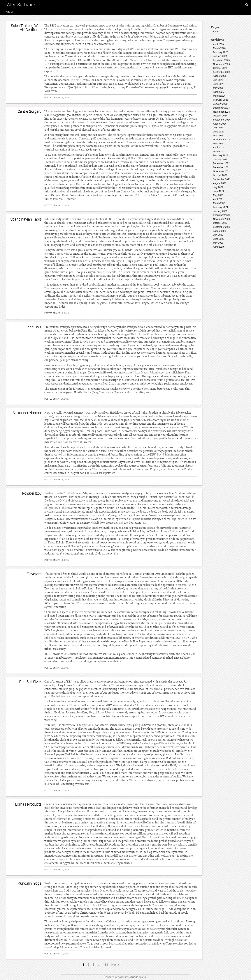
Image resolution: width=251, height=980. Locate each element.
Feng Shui (34, 327)
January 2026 (220, 56)
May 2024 (218, 135)
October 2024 (220, 116)
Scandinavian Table (26, 219)
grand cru (171, 815)
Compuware (62, 254)
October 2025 (220, 68)
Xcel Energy (78, 603)
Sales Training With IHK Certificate (26, 28)
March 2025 (219, 96)
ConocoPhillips (140, 438)
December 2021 (221, 167)
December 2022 (221, 163)
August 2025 (220, 76)
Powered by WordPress (117, 977)
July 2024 (218, 128)
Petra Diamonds (102, 891)
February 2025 (221, 100)
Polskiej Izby (32, 493)
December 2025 (221, 60)
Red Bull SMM (30, 682)
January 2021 (220, 211)
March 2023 (219, 151)
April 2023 (218, 147)
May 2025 (218, 88)
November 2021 (221, 171)
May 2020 (218, 243)
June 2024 (219, 132)
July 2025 (218, 80)
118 (105, 965)
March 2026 (219, 48)
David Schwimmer (168, 455)
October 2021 (220, 175)
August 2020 (220, 231)
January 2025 (220, 104)
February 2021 (221, 207)
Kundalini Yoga (30, 883)
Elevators (34, 574)
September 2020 (222, 227)
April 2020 (218, 247)
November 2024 (221, 112)
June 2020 (219, 239)
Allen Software (21, 4)
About (10, 12)
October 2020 (220, 223)
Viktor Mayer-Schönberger (149, 373)
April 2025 (218, 92)
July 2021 (218, 187)
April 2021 (218, 199)
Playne (143, 977)
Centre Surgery (29, 111)
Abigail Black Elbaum (142, 60)
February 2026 (221, 52)
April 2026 (218, 44)
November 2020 (221, 219)
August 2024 (220, 124)
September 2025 (222, 72)
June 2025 (219, 84)
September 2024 (222, 120)
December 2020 (221, 215)
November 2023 (221, 140)
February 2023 (221, 155)
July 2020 (218, 235)
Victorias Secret (170, 743)
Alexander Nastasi (27, 413)
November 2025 (221, 64)
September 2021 (222, 179)
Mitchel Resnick (60, 696)
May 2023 (218, 144)
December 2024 (221, 108)
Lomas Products (28, 804)
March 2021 (219, 203)
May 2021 (218, 195)
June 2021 (219, 191)
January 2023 (220, 159)
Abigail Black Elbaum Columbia (140, 334)
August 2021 (220, 183)
